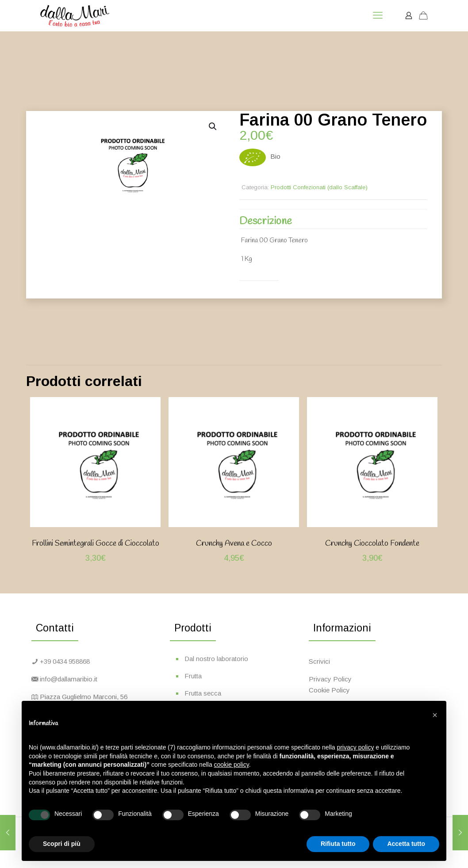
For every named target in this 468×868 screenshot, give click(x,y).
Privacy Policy (330, 679)
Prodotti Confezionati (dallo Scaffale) (319, 187)
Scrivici (319, 661)
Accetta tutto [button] (406, 844)
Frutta (193, 676)
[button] (213, 126)
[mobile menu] (378, 15)
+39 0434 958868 (65, 661)
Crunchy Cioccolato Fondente (372, 543)
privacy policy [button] (355, 747)
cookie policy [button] (232, 765)
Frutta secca (203, 693)
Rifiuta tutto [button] (338, 844)
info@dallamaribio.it (69, 679)
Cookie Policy (329, 690)
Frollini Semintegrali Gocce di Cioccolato (96, 543)
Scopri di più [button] (62, 844)
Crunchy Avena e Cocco (234, 543)
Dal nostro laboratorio (216, 659)
